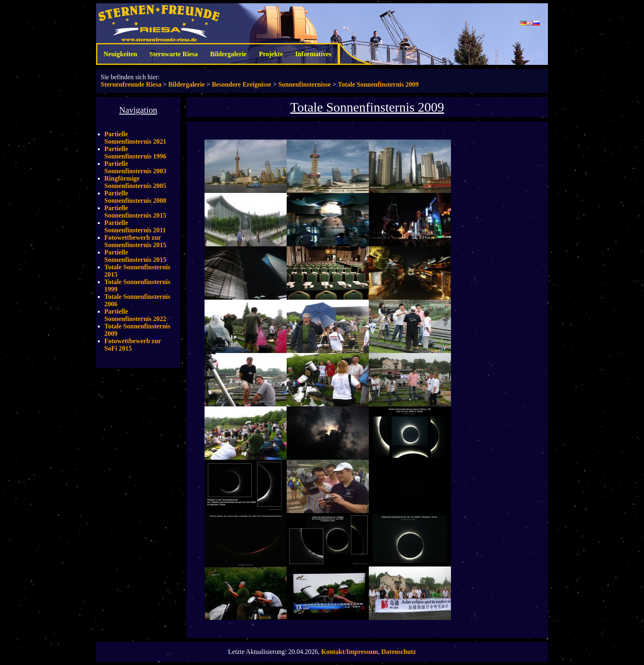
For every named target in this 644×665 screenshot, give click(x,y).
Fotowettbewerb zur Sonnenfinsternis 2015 (135, 241)
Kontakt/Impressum (350, 652)
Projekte (271, 54)
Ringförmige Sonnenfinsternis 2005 (135, 182)
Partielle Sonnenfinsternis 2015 (135, 212)
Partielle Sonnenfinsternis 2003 (135, 167)
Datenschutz (398, 652)
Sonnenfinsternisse (304, 84)
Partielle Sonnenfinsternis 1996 (135, 152)
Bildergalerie (229, 54)
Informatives (313, 54)
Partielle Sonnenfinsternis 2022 (135, 315)
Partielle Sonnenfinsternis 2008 (135, 197)
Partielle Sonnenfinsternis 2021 (135, 138)
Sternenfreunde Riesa (131, 84)
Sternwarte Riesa (174, 54)
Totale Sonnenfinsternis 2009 (378, 84)
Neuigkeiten (120, 54)
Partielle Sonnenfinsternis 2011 (135, 226)
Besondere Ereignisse (242, 84)
